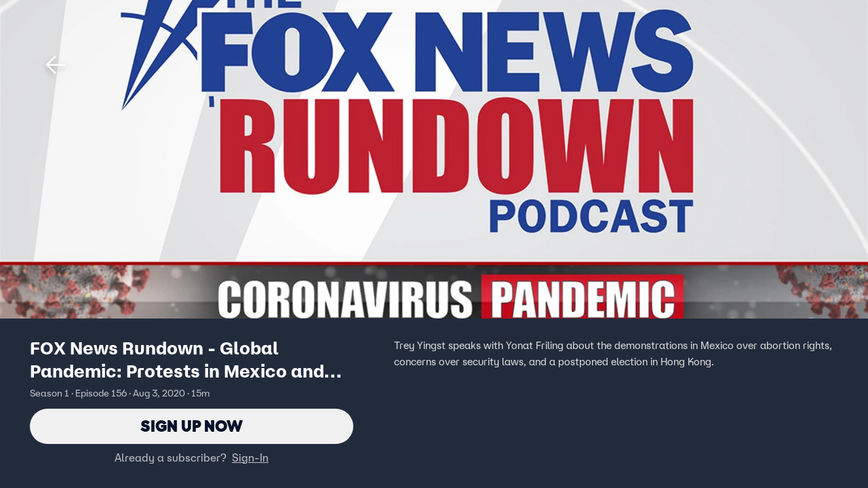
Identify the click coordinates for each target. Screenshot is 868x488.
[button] (56, 65)
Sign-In (250, 457)
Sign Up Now (192, 426)
